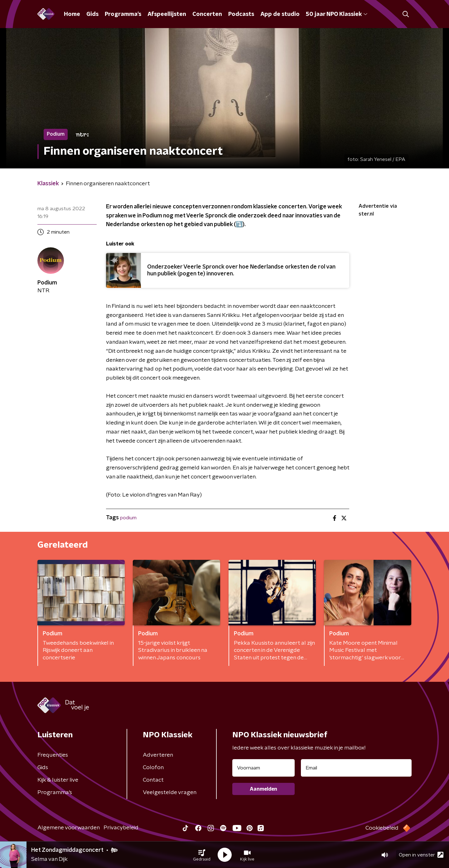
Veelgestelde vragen (170, 793)
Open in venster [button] (421, 855)
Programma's (123, 14)
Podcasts (241, 14)
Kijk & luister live (58, 780)
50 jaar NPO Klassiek (337, 14)
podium (128, 518)
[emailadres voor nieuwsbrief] (356, 768)
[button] (202, 855)
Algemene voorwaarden (69, 828)
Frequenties (53, 755)
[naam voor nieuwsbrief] (263, 768)
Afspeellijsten (167, 14)
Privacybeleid (121, 828)
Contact (153, 780)
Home (72, 14)
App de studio (280, 14)
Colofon (153, 768)
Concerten (207, 14)
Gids (92, 14)
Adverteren (158, 755)
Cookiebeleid (382, 828)
